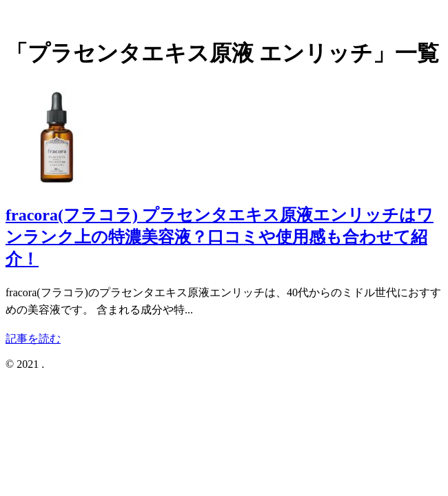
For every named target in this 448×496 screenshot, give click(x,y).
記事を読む (33, 339)
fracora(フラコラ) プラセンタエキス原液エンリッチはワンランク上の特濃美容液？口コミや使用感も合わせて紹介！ (220, 237)
